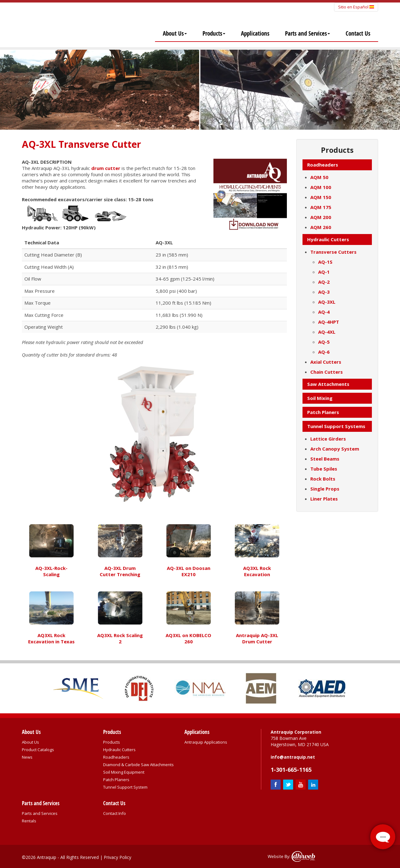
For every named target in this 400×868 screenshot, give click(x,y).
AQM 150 (321, 197)
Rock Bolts (323, 479)
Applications (255, 33)
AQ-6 (324, 352)
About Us (175, 33)
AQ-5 (324, 342)
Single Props (325, 489)
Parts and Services (307, 33)
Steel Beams (325, 459)
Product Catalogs (38, 750)
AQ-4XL (327, 332)
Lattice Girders (328, 439)
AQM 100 (321, 187)
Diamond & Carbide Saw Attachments (138, 765)
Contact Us (358, 33)
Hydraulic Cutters (119, 750)
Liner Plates (324, 499)
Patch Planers (116, 780)
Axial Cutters (326, 362)
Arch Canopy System (335, 449)
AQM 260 (321, 227)
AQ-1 (324, 272)
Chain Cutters (327, 372)
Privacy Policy (117, 857)
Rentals (29, 821)
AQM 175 (321, 207)
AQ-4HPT (329, 322)
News (27, 757)
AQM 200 (321, 217)
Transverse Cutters (333, 252)
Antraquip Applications (206, 742)
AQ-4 (324, 312)
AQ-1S (325, 262)
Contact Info (115, 813)
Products (214, 33)
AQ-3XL (327, 302)
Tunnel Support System (125, 787)
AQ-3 (324, 292)
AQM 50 (319, 177)
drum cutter (106, 168)
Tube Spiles (324, 469)
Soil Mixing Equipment (124, 772)
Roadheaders (116, 757)
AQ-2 (324, 282)
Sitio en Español (356, 7)
